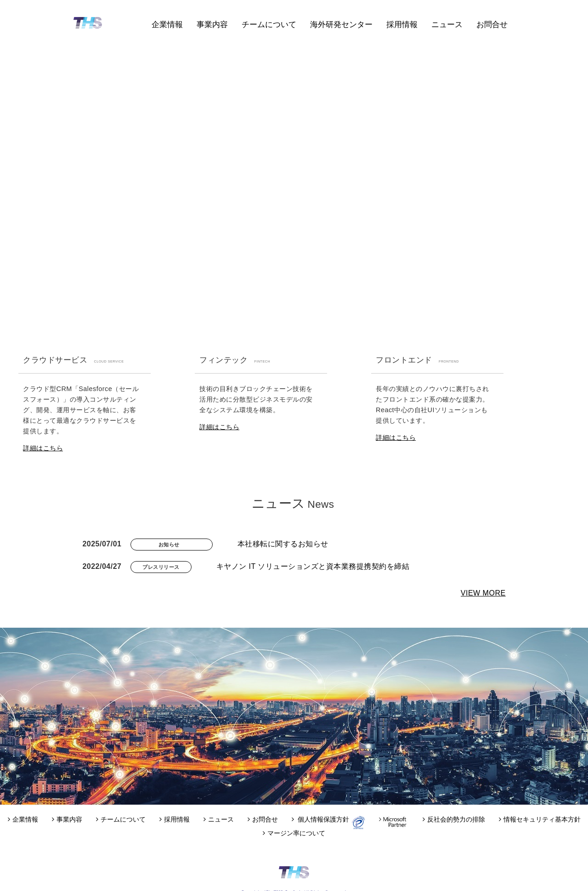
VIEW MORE (483, 593)
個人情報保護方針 (322, 819)
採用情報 (402, 24)
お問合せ (492, 24)
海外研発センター (341, 24)
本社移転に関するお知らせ (283, 544)
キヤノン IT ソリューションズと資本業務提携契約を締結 (313, 566)
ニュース (447, 24)
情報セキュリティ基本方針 (540, 819)
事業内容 (212, 24)
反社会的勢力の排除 (454, 819)
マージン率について (294, 833)
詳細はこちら (43, 448)
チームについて (269, 24)
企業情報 (167, 24)
